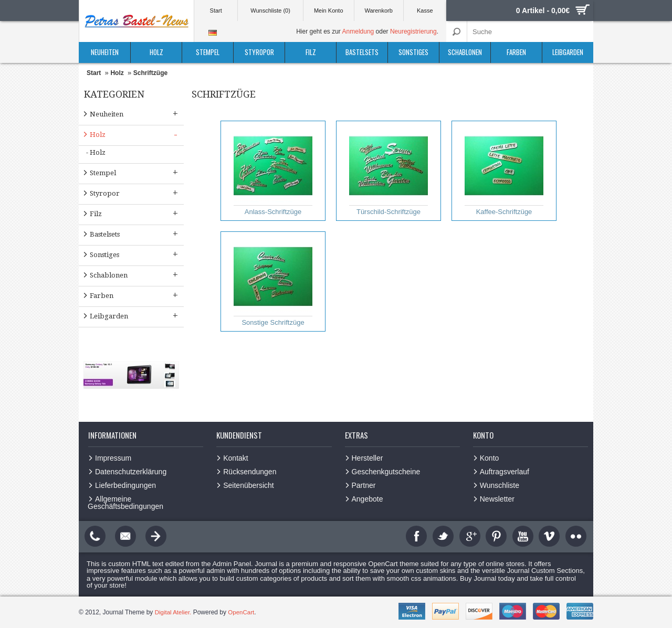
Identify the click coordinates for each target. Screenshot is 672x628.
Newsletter (497, 499)
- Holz (96, 152)
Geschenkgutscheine (386, 472)
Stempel (208, 52)
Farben (516, 52)
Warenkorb (378, 10)
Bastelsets (362, 52)
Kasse (425, 10)
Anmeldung (358, 31)
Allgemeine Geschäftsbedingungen (125, 503)
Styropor (259, 52)
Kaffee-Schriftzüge (504, 171)
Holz (156, 52)
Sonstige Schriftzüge (273, 282)
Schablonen (465, 52)
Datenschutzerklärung (131, 472)
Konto (490, 458)
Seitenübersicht (249, 485)
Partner (364, 485)
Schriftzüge (150, 73)
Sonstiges (413, 52)
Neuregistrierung (413, 31)
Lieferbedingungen (125, 485)
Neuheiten (105, 52)
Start (216, 10)
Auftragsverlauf (505, 472)
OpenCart (243, 612)
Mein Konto (329, 10)
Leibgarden (568, 52)
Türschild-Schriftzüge (388, 171)
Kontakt (235, 458)
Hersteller (367, 458)
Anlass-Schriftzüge (273, 171)
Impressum (113, 458)
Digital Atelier (173, 612)
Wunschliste (500, 485)
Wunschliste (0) (270, 10)
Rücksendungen (250, 472)
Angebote (367, 499)
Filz (311, 52)
